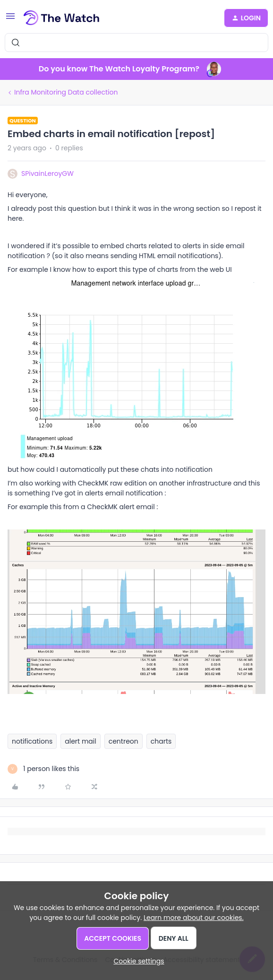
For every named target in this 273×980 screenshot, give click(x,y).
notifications (32, 741)
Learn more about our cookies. (194, 918)
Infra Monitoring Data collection (66, 92)
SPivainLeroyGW (47, 173)
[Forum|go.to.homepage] (62, 18)
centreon (124, 741)
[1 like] (43, 769)
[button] (10, 19)
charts (161, 741)
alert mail (80, 741)
